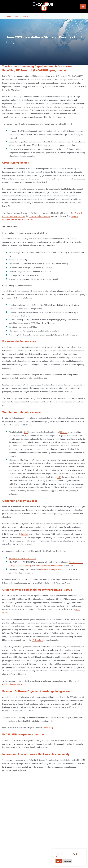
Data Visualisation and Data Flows (50, 567)
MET (59, 478)
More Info (68, 861)
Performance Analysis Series (51, 571)
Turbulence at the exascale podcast (22, 560)
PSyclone (64, 433)
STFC (26, 433)
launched (25, 535)
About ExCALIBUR (67, 839)
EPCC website (37, 641)
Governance (67, 843)
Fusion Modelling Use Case (39, 218)
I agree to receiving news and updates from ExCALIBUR (44, 808)
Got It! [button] (59, 861)
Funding (67, 846)
